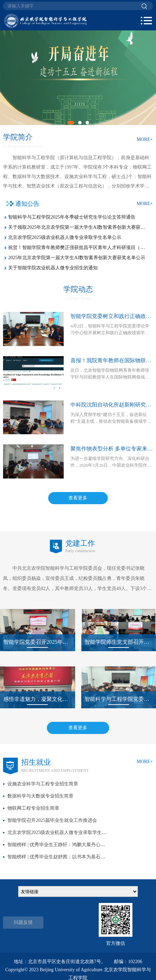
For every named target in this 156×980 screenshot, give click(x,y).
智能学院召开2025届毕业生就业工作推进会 (52, 820)
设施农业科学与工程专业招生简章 (43, 784)
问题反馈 (23, 922)
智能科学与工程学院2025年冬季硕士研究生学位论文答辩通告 (72, 217)
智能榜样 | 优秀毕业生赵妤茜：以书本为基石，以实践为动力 (70, 857)
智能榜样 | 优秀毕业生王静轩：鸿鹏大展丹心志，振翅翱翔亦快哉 (75, 845)
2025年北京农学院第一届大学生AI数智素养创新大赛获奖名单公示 (77, 258)
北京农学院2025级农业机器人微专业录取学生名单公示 (65, 237)
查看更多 (78, 498)
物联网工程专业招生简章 (33, 808)
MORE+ (145, 139)
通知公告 (27, 204)
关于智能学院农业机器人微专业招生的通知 (53, 268)
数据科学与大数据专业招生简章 (40, 796)
